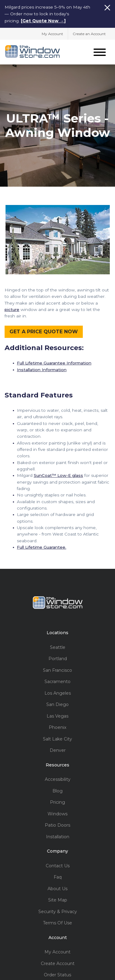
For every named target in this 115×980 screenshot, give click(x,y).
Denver (58, 749)
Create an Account (89, 33)
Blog (57, 790)
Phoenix (57, 726)
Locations (57, 631)
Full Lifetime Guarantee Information (54, 361)
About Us (57, 887)
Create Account (58, 962)
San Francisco (57, 669)
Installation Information (42, 368)
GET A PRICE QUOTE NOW (44, 330)
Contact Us (58, 864)
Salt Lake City (57, 738)
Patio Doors (57, 824)
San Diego (57, 703)
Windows (57, 812)
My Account (52, 33)
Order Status (57, 973)
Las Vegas (57, 715)
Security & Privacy (58, 910)
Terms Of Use (57, 921)
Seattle (58, 646)
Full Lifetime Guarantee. (42, 546)
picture (12, 308)
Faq (58, 876)
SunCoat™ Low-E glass (58, 474)
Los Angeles (58, 692)
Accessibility (58, 778)
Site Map (58, 899)
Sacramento (57, 680)
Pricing (57, 801)
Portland (58, 657)
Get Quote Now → (43, 21)
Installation (58, 835)
